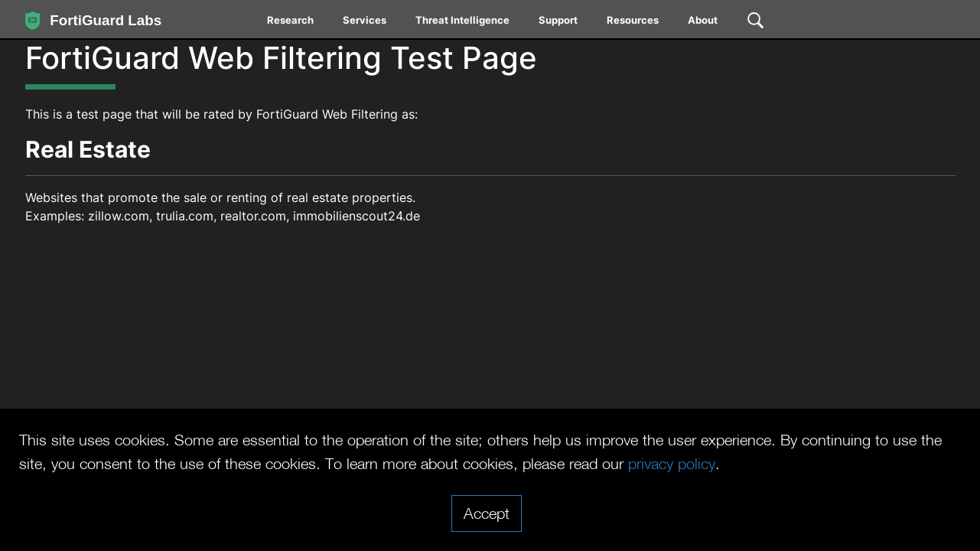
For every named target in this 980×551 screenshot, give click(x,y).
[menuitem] (291, 23)
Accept (487, 513)
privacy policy (672, 463)
